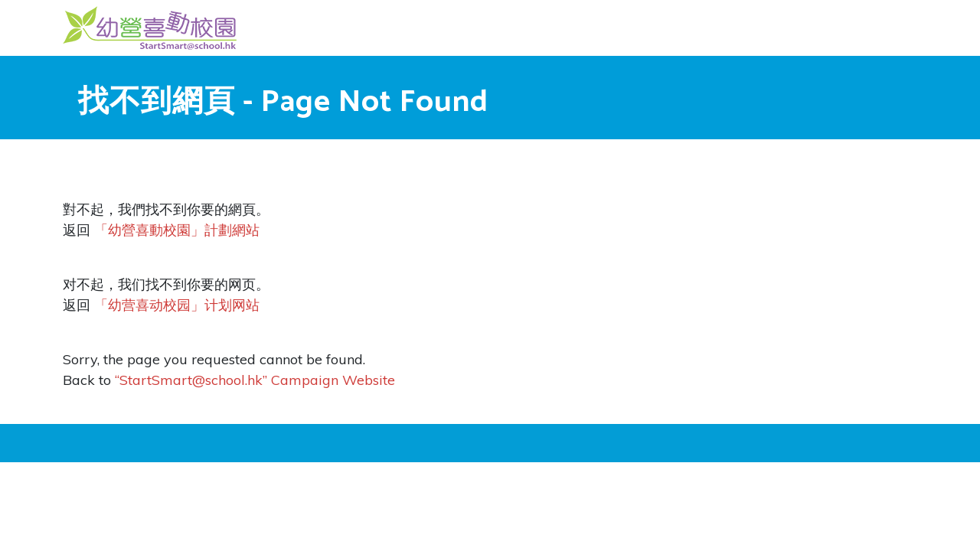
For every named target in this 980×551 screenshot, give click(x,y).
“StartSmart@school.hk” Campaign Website (255, 380)
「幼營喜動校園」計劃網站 (177, 230)
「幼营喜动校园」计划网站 (177, 305)
